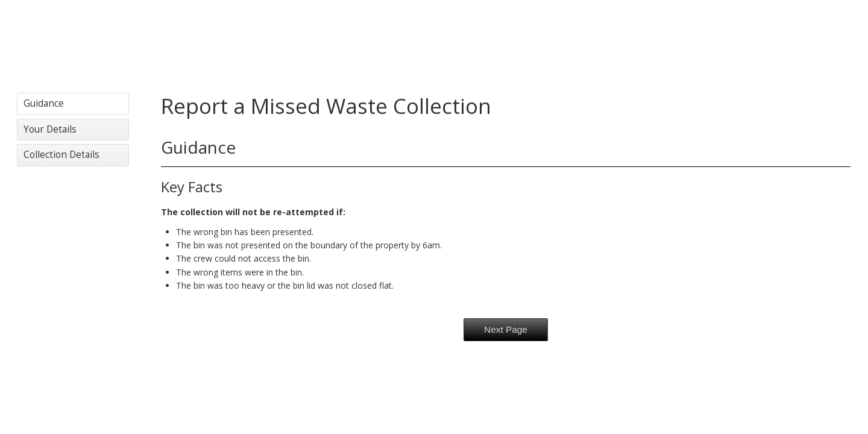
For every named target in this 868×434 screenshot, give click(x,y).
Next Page (506, 329)
